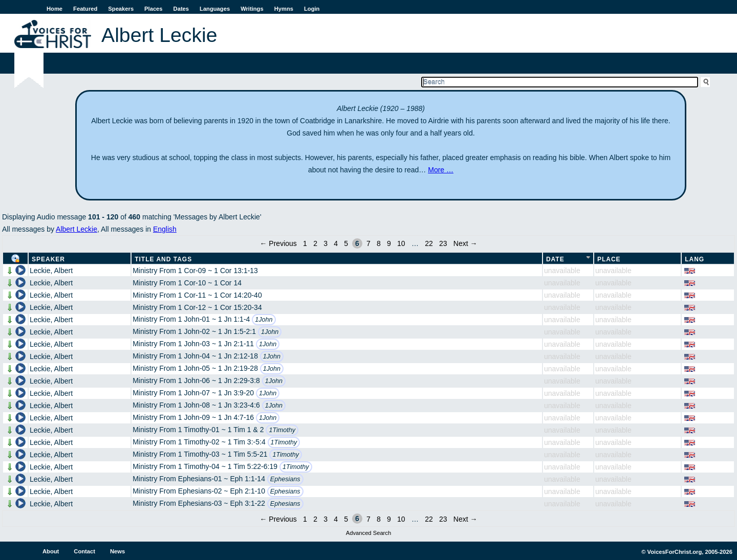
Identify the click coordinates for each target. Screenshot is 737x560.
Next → (465, 243)
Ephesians (285, 479)
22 (429, 243)
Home (55, 9)
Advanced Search (368, 533)
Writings (252, 9)
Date (555, 259)
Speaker (48, 259)
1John (264, 320)
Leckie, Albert (51, 271)
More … (441, 170)
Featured (85, 9)
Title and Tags (163, 259)
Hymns (284, 9)
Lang (695, 259)
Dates (181, 9)
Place (609, 259)
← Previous (278, 243)
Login (312, 9)
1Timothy (282, 430)
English (165, 229)
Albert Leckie (77, 229)
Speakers (121, 9)
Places (153, 9)
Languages (215, 9)
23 (443, 243)
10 (401, 243)
